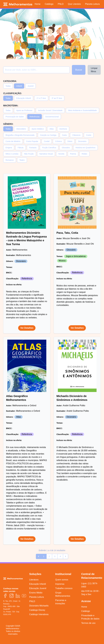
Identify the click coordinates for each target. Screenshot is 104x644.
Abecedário (21, 129)
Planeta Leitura (37, 597)
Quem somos (62, 580)
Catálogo (86, 611)
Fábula (21, 148)
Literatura (34, 580)
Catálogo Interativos (39, 614)
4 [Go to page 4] (60, 556)
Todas (8, 86)
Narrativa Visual (46, 154)
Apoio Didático (38, 129)
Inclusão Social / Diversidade (50, 110)
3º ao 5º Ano (57, 98)
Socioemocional (52, 117)
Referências (35, 117)
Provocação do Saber (15, 117)
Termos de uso (88, 623)
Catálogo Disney (37, 610)
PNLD (32, 601)
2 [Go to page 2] (49, 556)
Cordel (47, 141)
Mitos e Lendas (12, 154)
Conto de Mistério (13, 141)
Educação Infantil (23, 98)
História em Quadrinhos (86, 148)
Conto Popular (32, 141)
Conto (89, 135)
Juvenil (31, 86)
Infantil (19, 86)
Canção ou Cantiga (48, 135)
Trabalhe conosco (64, 588)
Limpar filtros (94, 70)
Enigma (9, 148)
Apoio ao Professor (24, 110)
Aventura (63, 129)
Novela (61, 154)
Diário (70, 141)
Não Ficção (29, 154)
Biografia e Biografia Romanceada (20, 135)
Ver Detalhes (27, 328)
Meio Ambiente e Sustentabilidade (82, 110)
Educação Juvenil (38, 588)
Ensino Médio (36, 593)
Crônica (58, 141)
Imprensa (60, 584)
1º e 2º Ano (41, 98)
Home (84, 607)
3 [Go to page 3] (55, 556)
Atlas (52, 129)
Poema (73, 154)
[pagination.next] (66, 556)
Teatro (22, 160)
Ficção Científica (49, 148)
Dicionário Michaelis (39, 606)
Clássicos (76, 135)
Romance (10, 160)
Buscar (79, 70)
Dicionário (82, 141)
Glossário (66, 148)
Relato (84, 154)
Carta (64, 135)
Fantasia (33, 148)
